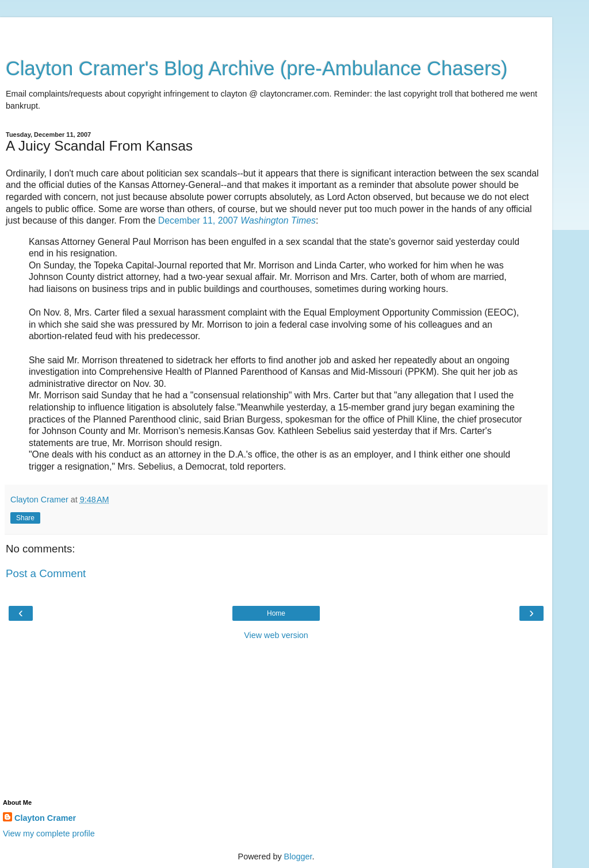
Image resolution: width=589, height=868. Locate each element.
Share (25, 518)
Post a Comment (46, 573)
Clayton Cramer (45, 818)
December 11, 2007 (237, 220)
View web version (276, 635)
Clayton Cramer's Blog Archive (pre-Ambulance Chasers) (257, 68)
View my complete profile (49, 834)
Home (276, 613)
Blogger (298, 857)
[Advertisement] (276, 32)
